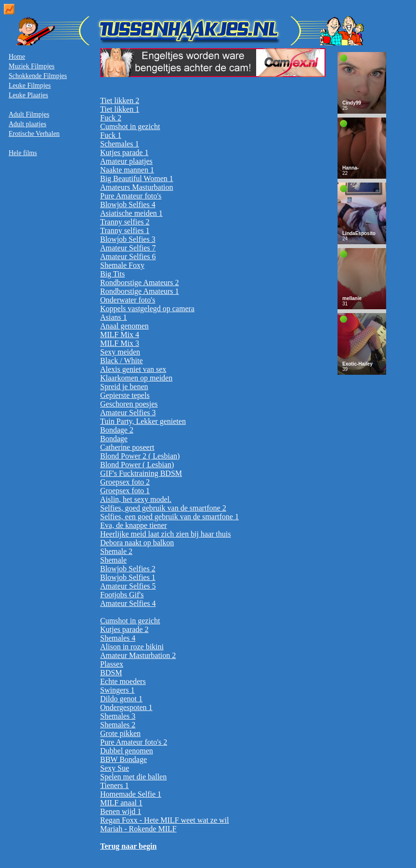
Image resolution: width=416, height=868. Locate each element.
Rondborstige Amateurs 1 (140, 291)
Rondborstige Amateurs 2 (140, 283)
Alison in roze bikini (132, 647)
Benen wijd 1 (121, 811)
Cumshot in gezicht (130, 126)
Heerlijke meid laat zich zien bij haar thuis (165, 534)
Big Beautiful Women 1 (137, 178)
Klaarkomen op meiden (136, 378)
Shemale (113, 560)
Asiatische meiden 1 (131, 213)
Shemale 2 (116, 551)
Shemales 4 (118, 638)
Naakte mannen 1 (127, 170)
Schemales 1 (119, 144)
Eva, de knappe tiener (134, 525)
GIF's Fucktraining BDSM (141, 473)
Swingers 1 (117, 690)
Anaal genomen (124, 326)
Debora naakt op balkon (137, 543)
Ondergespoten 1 (126, 707)
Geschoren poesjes (129, 404)
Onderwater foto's (128, 300)
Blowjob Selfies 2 (128, 569)
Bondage (114, 439)
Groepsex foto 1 (125, 491)
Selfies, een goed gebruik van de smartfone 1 (169, 517)
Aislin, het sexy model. (136, 499)
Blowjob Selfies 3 (128, 239)
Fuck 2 (111, 118)
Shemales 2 (118, 725)
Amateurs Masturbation (137, 187)
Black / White (122, 361)
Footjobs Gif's (122, 595)
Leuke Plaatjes (28, 95)
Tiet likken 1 (120, 109)
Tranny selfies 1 (125, 230)
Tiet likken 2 (120, 100)
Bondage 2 (117, 430)
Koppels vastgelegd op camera (147, 309)
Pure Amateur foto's (131, 196)
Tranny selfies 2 (125, 222)
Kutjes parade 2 (124, 629)
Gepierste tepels (125, 395)
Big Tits (112, 274)
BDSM (111, 673)
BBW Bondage (123, 759)
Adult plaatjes (27, 124)
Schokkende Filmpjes (38, 76)
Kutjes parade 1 (124, 152)
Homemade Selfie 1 (131, 794)
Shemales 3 (118, 716)
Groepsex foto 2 (125, 482)
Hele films (23, 153)
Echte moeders (123, 681)
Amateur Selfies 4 (128, 603)
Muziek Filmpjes (32, 66)
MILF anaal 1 (121, 803)
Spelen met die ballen (133, 777)
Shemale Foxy (122, 265)
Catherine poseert (127, 447)
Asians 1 (114, 317)
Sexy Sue (115, 768)
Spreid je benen (124, 387)
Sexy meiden (120, 352)
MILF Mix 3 (120, 343)
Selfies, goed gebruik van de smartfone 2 (163, 508)
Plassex (112, 664)
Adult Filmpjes (29, 114)
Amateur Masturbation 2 (138, 655)
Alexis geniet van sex (133, 369)
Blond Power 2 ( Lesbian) (140, 456)
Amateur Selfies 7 (128, 248)
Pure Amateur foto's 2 (134, 742)
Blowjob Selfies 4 (128, 204)
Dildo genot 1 (121, 699)
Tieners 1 (114, 785)
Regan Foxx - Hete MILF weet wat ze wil (164, 820)
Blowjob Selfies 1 (128, 577)
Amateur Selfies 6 (128, 256)
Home (17, 57)
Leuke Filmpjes (30, 85)
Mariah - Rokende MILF (138, 829)
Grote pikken (120, 733)
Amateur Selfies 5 (128, 586)
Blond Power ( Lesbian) (137, 465)
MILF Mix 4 (120, 335)
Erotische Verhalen (34, 134)
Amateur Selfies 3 (128, 413)
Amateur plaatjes (126, 161)
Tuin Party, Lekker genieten (143, 421)
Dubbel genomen (127, 751)
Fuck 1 (111, 135)
